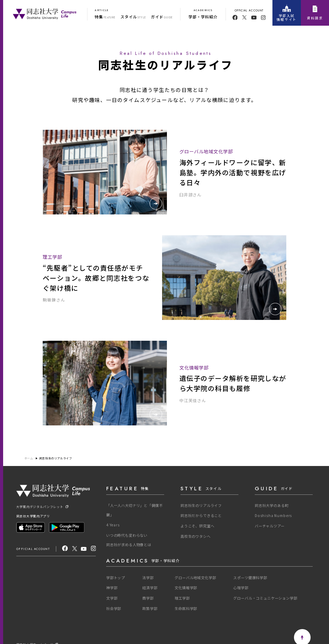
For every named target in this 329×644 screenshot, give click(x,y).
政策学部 (150, 608)
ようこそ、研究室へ (197, 526)
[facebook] (235, 18)
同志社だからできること (201, 515)
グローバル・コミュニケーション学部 (265, 598)
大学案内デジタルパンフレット (42, 507)
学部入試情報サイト (287, 13)
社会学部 (114, 608)
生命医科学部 (186, 608)
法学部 (148, 578)
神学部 (112, 588)
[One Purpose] (45, 13)
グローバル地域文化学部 (195, 578)
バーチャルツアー (270, 526)
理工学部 (182, 598)
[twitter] (244, 18)
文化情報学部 (186, 588)
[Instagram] (94, 549)
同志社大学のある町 (272, 505)
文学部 (112, 598)
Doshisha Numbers (273, 515)
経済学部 (150, 588)
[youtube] (254, 18)
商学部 (148, 598)
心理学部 (241, 588)
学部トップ (116, 578)
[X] (75, 549)
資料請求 (315, 13)
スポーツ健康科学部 (250, 578)
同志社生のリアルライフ (56, 458)
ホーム (29, 458)
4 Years (113, 525)
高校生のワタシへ (196, 536)
